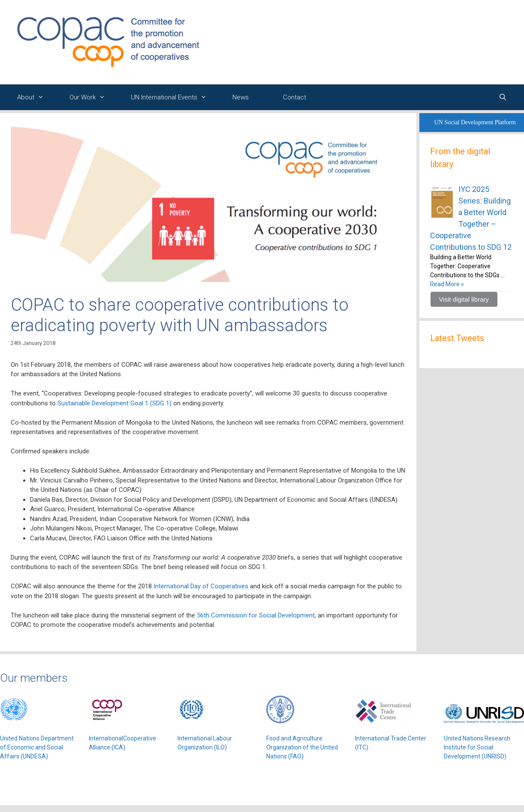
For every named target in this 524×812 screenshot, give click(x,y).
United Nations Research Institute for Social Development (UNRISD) (477, 747)
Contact (295, 97)
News (241, 97)
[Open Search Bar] (503, 97)
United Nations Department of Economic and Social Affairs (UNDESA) (37, 747)
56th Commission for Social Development (256, 615)
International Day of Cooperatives (201, 586)
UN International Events (173, 97)
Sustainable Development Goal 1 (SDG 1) (114, 403)
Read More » (447, 284)
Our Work (92, 97)
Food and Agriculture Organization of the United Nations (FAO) (302, 747)
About (35, 97)
